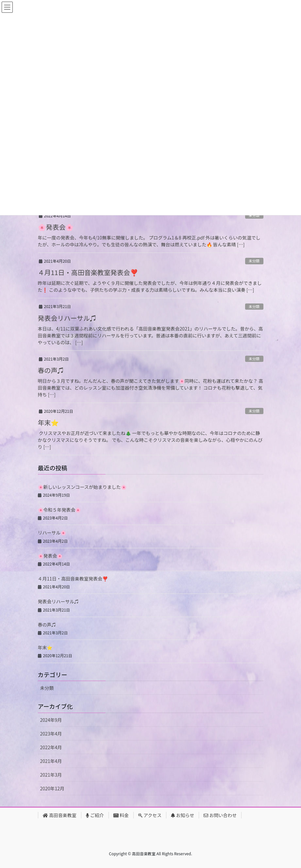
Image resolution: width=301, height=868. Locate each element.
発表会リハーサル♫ (67, 318)
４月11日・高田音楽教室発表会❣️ (88, 272)
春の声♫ (51, 370)
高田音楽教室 (60, 815)
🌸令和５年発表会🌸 (59, 510)
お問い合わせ (220, 815)
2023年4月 (51, 734)
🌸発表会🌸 (56, 227)
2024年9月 (51, 720)
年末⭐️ (49, 422)
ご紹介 (95, 815)
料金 (121, 815)
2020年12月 (52, 788)
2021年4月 (51, 761)
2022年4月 (51, 747)
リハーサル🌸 (52, 533)
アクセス (150, 815)
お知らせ (183, 815)
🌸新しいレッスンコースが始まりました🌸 (82, 487)
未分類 (254, 215)
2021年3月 (51, 775)
